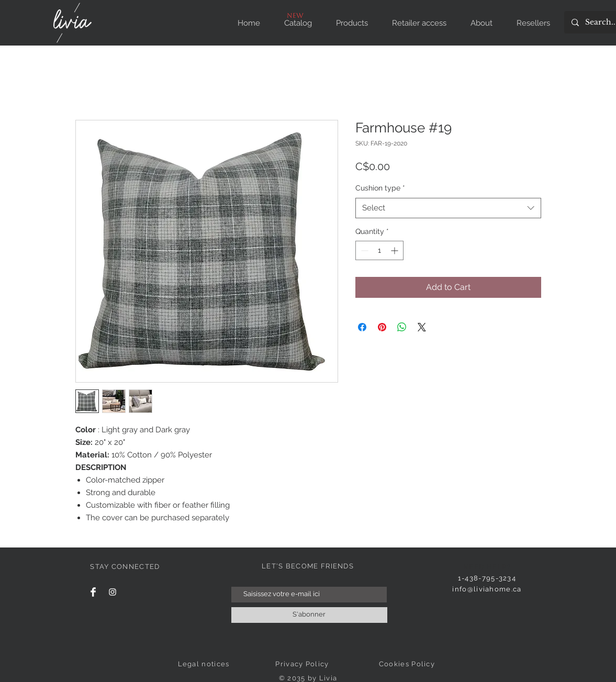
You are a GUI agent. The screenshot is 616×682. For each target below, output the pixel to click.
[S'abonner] (309, 615)
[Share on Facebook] (362, 327)
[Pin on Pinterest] (382, 327)
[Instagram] (113, 592)
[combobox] (448, 208)
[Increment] (395, 250)
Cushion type (380, 188)
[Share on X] (422, 327)
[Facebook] (93, 592)
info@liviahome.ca (487, 589)
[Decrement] (363, 250)
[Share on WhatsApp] (402, 327)
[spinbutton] (379, 250)
